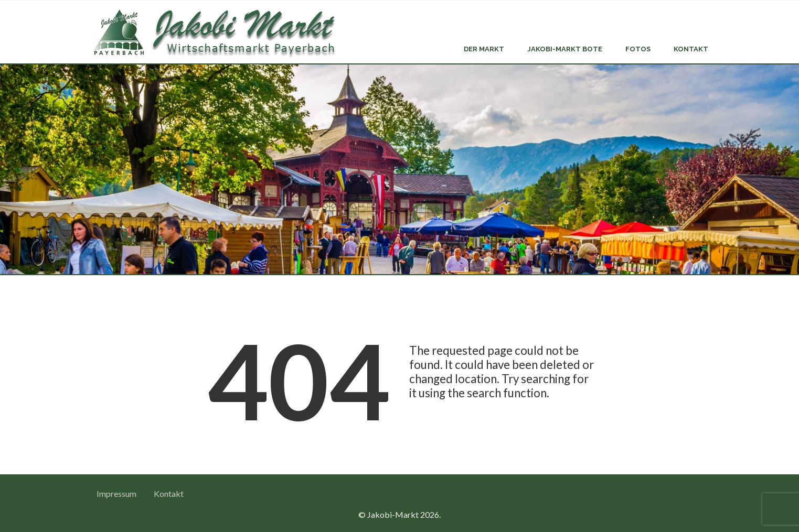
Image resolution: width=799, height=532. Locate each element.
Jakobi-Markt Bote (565, 49)
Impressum (116, 493)
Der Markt (484, 49)
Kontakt (691, 49)
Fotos (638, 49)
